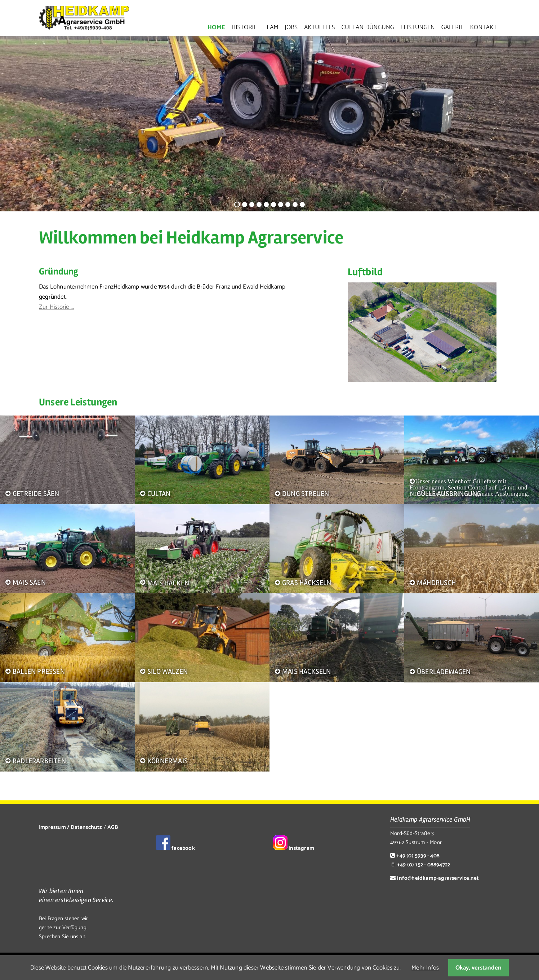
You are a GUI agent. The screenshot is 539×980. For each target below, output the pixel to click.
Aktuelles (319, 27)
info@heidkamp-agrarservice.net (438, 878)
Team (271, 27)
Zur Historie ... (56, 307)
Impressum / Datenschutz (71, 827)
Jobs (291, 27)
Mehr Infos (425, 968)
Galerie (453, 27)
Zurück (9, 125)
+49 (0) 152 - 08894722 (424, 865)
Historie (244, 27)
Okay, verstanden (478, 968)
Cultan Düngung (368, 27)
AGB (113, 827)
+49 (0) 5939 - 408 (418, 856)
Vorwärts (527, 125)
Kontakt (484, 27)
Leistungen (418, 27)
